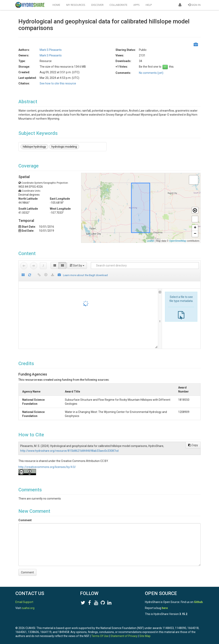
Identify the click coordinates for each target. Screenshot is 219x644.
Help (149, 5)
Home (56, 5)
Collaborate (118, 5)
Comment (25, 520)
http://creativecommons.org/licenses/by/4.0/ (47, 467)
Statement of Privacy (124, 636)
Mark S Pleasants (51, 50)
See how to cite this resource (58, 83)
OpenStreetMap (178, 241)
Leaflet (151, 241)
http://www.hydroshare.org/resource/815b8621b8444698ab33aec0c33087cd (69, 451)
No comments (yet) (151, 73)
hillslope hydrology (34, 147)
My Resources (76, 5)
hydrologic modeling (64, 147)
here (165, 608)
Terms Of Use (100, 636)
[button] (180, 5)
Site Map (145, 636)
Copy (193, 445)
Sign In (194, 5)
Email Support (24, 602)
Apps (136, 5)
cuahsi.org (28, 608)
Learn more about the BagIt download (85, 275)
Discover (97, 5)
